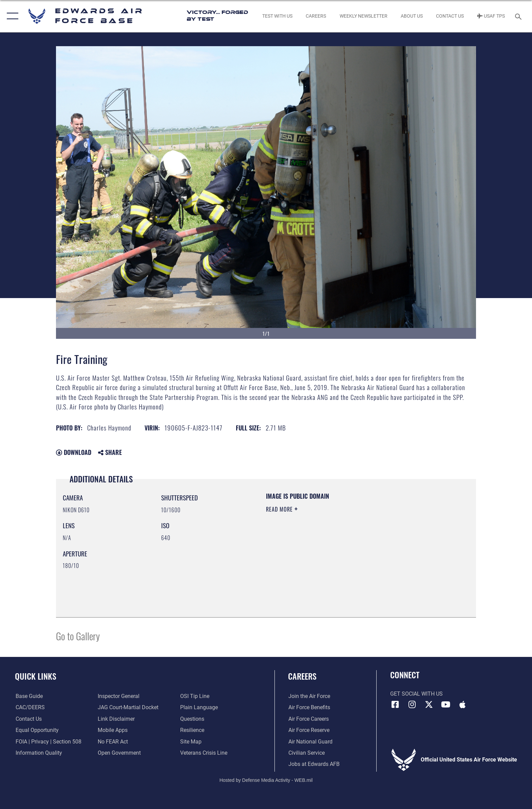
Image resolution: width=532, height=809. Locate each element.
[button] (11, 16)
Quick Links (36, 676)
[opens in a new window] (28, 696)
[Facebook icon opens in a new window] (395, 704)
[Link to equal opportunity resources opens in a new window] (36, 730)
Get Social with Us (416, 694)
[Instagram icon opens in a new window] (412, 704)
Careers (302, 676)
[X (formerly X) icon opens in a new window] (429, 704)
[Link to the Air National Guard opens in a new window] (310, 742)
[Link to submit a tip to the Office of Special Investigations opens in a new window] (195, 696)
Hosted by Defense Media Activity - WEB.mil (266, 780)
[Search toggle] (519, 16)
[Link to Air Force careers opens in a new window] (308, 719)
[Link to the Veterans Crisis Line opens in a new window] (204, 753)
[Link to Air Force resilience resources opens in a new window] (192, 730)
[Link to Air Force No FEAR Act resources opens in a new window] (113, 742)
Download (74, 452)
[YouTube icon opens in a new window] (446, 704)
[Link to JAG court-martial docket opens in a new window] (128, 707)
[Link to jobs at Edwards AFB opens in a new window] (314, 764)
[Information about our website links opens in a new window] (116, 719)
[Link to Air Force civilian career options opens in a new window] (306, 753)
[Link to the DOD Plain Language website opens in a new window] (199, 707)
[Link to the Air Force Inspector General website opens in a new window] (119, 696)
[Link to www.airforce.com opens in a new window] (309, 696)
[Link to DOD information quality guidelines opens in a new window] (38, 753)
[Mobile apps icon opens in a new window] (462, 704)
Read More (280, 509)
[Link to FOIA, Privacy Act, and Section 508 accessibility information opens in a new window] (48, 742)
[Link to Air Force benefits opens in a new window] (309, 707)
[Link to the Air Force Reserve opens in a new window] (309, 730)
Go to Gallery (78, 636)
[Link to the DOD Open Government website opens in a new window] (119, 753)
